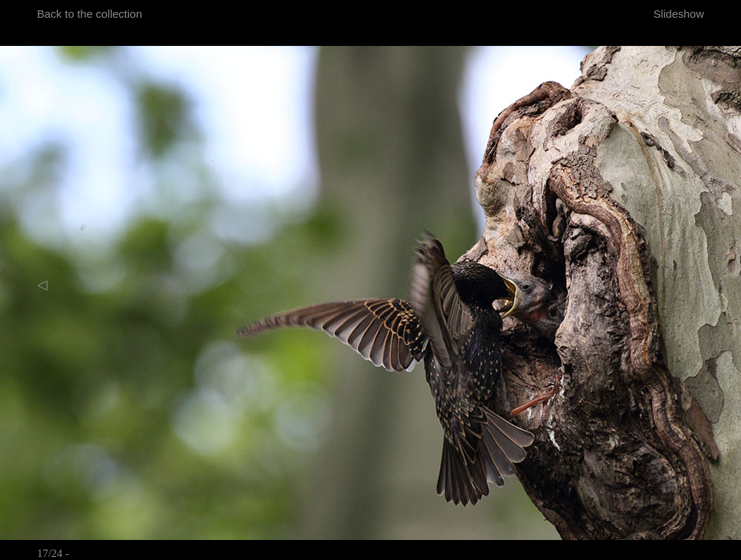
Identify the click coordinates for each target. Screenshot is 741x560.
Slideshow (679, 14)
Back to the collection (90, 14)
